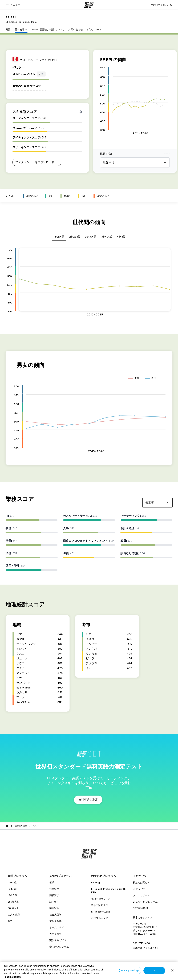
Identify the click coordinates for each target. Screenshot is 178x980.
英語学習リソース (101, 899)
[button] (14, 5)
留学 (52, 882)
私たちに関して (141, 882)
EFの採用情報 (140, 908)
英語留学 (54, 908)
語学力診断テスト (101, 905)
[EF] (89, 5)
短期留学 (54, 889)
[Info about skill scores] (80, 112)
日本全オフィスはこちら (146, 948)
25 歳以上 (13, 902)
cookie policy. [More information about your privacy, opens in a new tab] (13, 977)
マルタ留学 (55, 921)
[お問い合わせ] (161, 5)
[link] (21, 19)
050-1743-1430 (141, 943)
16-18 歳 (12, 889)
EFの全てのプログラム (145, 902)
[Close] (172, 970)
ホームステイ (57, 927)
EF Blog (95, 882)
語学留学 (54, 902)
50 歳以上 (13, 908)
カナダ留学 (55, 934)
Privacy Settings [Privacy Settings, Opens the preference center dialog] (130, 970)
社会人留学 (55, 915)
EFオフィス (139, 889)
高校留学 (54, 895)
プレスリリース (141, 895)
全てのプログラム (59, 947)
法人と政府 (14, 915)
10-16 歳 (12, 882)
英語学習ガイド (58, 940)
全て (10, 921)
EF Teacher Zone (101, 912)
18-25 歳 (12, 895)
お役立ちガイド (100, 918)
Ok (154, 970)
